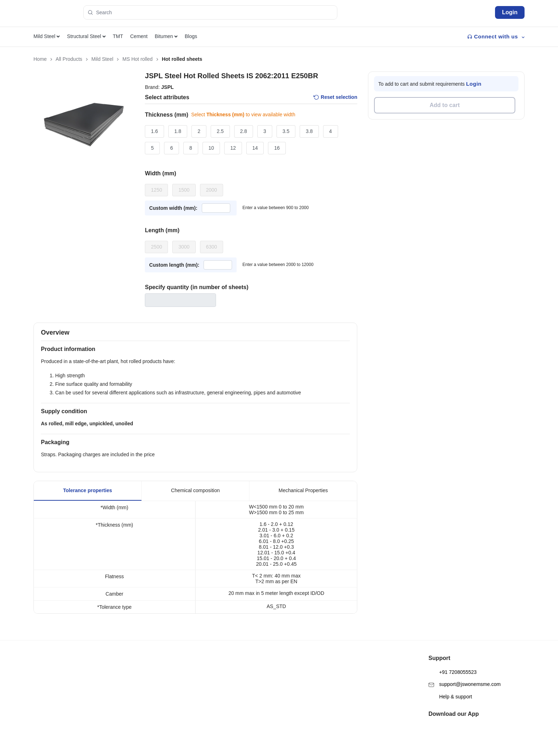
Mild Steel (47, 36)
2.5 (220, 131)
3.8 (309, 131)
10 (211, 148)
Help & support (450, 685)
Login (510, 12)
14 (255, 148)
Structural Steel (86, 36)
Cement (139, 36)
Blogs (191, 36)
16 (277, 148)
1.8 (178, 131)
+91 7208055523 (452, 660)
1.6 (154, 131)
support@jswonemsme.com (465, 672)
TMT (118, 36)
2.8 (244, 131)
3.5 (286, 131)
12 (233, 148)
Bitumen (166, 36)
